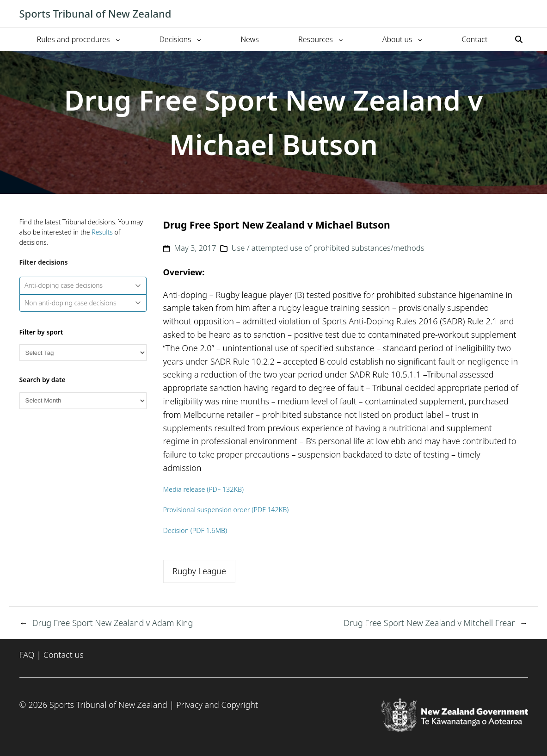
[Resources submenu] (341, 39)
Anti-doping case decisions (83, 285)
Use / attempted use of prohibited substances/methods (328, 248)
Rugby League (199, 571)
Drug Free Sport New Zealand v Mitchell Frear (429, 623)
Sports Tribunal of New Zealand (95, 13)
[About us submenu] (420, 39)
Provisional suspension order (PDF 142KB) (226, 510)
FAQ (27, 655)
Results (102, 232)
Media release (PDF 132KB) (204, 489)
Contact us (64, 655)
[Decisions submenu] (199, 39)
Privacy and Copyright (217, 705)
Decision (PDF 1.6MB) (195, 530)
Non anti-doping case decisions (83, 303)
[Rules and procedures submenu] (118, 39)
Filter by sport (41, 332)
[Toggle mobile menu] (523, 14)
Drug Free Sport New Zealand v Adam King (113, 623)
